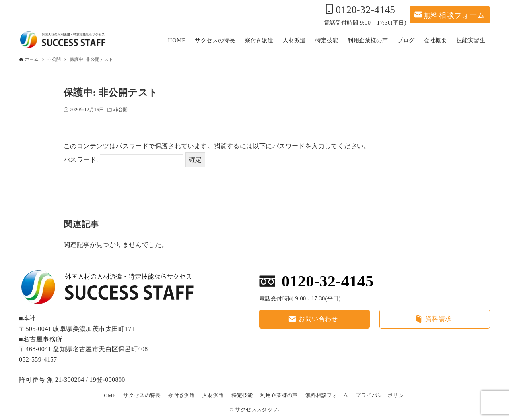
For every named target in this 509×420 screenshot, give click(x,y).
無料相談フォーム (454, 15)
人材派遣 (213, 395)
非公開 (120, 110)
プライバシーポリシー (382, 395)
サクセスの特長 (142, 395)
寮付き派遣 (182, 395)
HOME (108, 395)
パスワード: (123, 160)
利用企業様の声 (279, 395)
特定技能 (242, 395)
